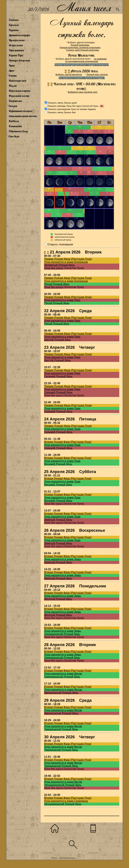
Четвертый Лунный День (59, 265)
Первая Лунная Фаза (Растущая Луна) (68, 259)
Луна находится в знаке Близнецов (66, 262)
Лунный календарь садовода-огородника (80, 47)
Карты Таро (16, 55)
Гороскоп (14, 25)
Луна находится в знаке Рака (62, 300)
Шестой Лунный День (57, 340)
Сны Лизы (14, 136)
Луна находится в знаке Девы (62, 559)
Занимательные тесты (23, 116)
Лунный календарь (19, 35)
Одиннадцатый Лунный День (62, 634)
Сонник (13, 76)
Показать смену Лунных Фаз (61, 112)
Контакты (15, 126)
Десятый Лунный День (58, 578)
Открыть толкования (60, 244)
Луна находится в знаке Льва (62, 408)
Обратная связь (18, 131)
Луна (11, 70)
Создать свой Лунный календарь (83, 50)
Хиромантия (16, 50)
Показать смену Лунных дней (62, 103)
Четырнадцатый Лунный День (63, 785)
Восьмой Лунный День (58, 464)
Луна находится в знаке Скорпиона (66, 801)
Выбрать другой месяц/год (69, 74)
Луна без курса (53, 268)
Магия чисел (84, 7)
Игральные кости (19, 96)
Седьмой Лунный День (58, 376)
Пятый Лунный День (57, 284)
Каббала (14, 121)
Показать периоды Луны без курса (64, 106)
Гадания (14, 30)
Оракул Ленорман (19, 60)
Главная (14, 20)
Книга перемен (17, 81)
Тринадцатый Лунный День (61, 729)
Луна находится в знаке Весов (63, 674)
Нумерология (17, 40)
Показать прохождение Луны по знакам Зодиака (71, 109)
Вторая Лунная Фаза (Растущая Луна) (68, 442)
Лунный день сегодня (97, 74)
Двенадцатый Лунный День (61, 693)
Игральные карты (19, 91)
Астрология (16, 45)
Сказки (13, 106)
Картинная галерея (20, 111)
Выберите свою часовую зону (83, 92)
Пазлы (13, 86)
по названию (100, 59)
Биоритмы (15, 101)
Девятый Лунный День (58, 520)
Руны (12, 65)
